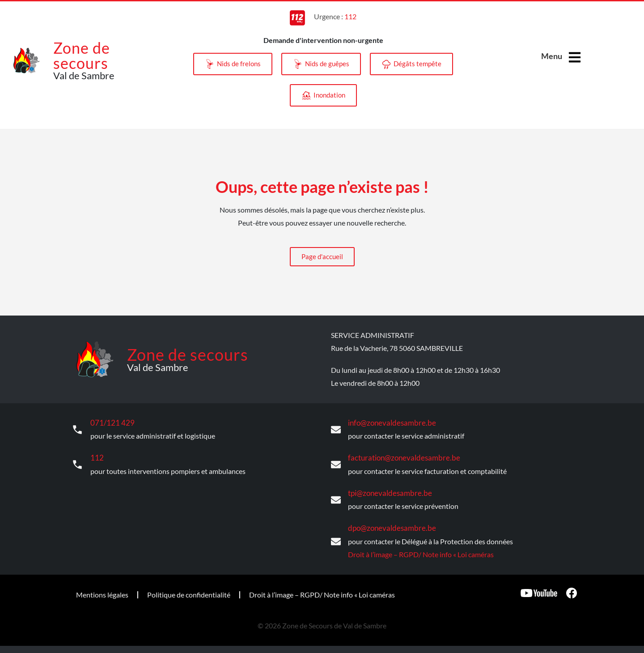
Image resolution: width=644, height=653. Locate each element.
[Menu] (575, 57)
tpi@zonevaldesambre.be (387, 492)
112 (96, 457)
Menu (552, 56)
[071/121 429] (77, 429)
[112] (77, 464)
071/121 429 (110, 423)
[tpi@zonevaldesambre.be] (336, 499)
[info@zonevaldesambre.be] (336, 429)
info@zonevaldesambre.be (388, 423)
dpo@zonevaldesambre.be (388, 527)
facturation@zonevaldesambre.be (400, 457)
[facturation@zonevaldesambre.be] (336, 464)
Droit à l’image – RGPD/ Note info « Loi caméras (421, 553)
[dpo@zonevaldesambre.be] (336, 540)
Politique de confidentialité (189, 593)
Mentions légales (102, 593)
